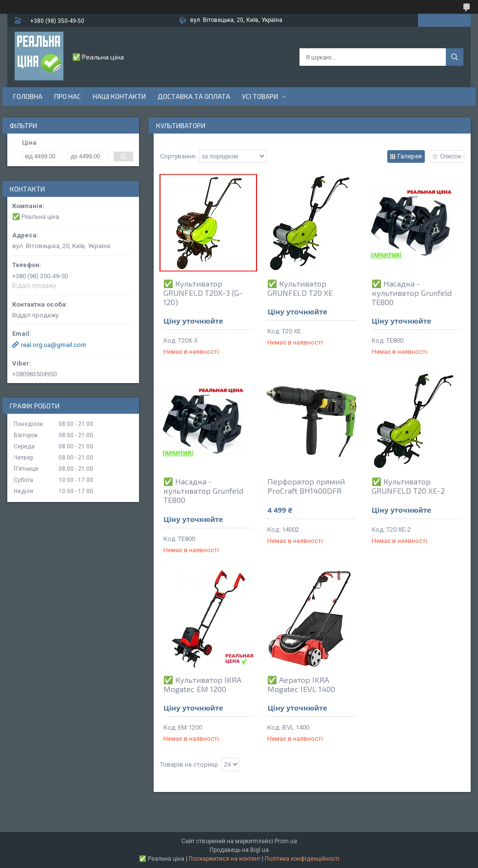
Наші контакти (119, 96)
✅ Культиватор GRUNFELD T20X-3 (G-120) (203, 293)
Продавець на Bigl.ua (239, 850)
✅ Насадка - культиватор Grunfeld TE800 (412, 293)
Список (451, 156)
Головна (28, 96)
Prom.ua (286, 841)
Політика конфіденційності (302, 859)
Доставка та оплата (194, 96)
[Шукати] (455, 57)
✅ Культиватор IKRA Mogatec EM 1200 (202, 684)
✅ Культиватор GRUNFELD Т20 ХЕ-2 (408, 486)
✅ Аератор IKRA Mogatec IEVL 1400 (301, 684)
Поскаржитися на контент (225, 859)
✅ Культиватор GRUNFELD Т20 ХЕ (300, 288)
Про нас (68, 96)
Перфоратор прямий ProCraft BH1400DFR (306, 486)
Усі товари (260, 96)
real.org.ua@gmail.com (54, 345)
